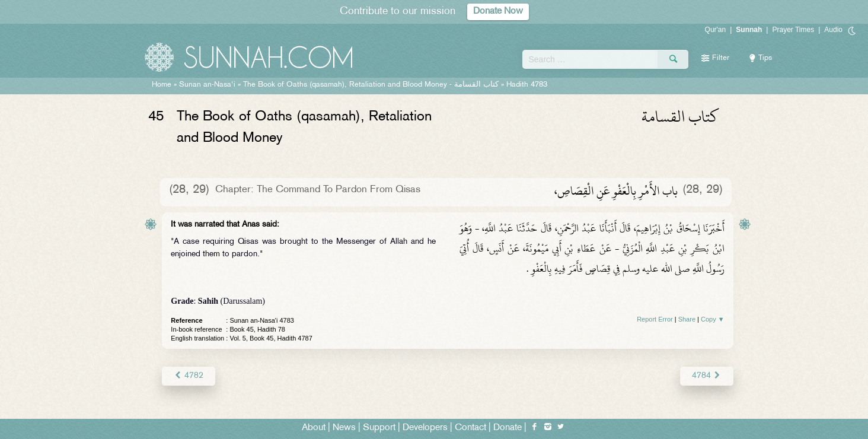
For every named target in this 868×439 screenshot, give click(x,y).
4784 (706, 376)
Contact (470, 428)
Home (162, 85)
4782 (188, 376)
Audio (833, 30)
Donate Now (498, 12)
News (344, 428)
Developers (425, 428)
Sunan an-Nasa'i (207, 85)
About (314, 428)
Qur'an (716, 30)
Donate (508, 428)
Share (687, 319)
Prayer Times (793, 30)
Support (379, 428)
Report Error (655, 319)
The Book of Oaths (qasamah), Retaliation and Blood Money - (371, 85)
